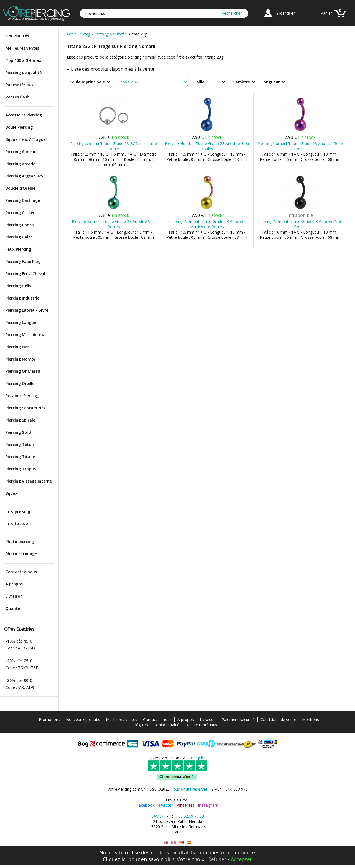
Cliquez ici (115, 859)
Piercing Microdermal (26, 335)
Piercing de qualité (24, 73)
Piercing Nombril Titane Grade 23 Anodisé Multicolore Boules (207, 224)
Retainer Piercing (22, 396)
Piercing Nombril (22, 359)
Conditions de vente (278, 719)
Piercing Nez (17, 347)
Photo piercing (20, 541)
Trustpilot (197, 758)
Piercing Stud (18, 432)
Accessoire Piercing (24, 115)
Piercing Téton (20, 444)
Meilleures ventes (22, 48)
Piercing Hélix (18, 286)
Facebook (146, 805)
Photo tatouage (21, 554)
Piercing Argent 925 (24, 176)
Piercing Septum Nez (26, 408)
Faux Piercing (18, 249)
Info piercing (18, 511)
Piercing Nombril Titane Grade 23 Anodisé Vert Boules (114, 224)
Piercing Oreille (20, 383)
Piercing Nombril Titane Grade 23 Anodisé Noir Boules (300, 224)
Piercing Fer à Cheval (25, 274)
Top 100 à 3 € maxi (24, 60)
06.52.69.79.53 (191, 816)
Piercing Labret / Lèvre (27, 310)
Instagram (208, 805)
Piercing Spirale (20, 420)
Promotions (50, 719)
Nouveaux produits (83, 719)
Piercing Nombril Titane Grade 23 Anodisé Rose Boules (300, 146)
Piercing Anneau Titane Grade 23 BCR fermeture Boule (114, 146)
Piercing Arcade (20, 164)
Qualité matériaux (201, 725)
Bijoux (12, 493)
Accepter (241, 859)
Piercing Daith (19, 237)
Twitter (166, 805)
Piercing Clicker (20, 213)
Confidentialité (167, 725)
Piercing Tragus (21, 469)
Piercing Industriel (23, 298)
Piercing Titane (20, 457)
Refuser (217, 859)
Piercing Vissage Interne (29, 481)
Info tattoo (17, 523)
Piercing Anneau (21, 152)
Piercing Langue (21, 322)
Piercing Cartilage (23, 200)
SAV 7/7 (158, 816)
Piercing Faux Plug (23, 261)
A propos (14, 584)
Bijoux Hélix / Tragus (26, 139)
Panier (326, 13)
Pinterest (186, 805)
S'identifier (286, 13)
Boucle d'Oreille (20, 188)
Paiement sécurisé (238, 719)
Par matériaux (20, 85)
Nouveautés (17, 36)
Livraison (14, 596)
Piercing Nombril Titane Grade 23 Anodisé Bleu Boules (207, 146)
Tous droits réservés (189, 789)
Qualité (13, 608)
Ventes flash (17, 97)
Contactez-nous (21, 572)
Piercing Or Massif (23, 371)
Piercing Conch (20, 225)
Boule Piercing (19, 127)
